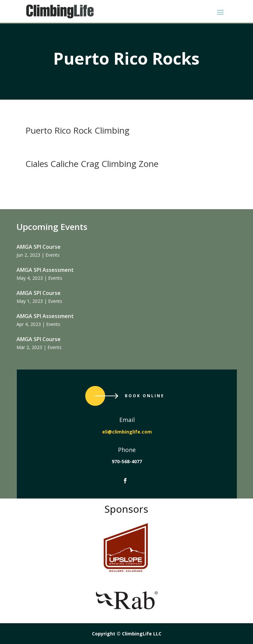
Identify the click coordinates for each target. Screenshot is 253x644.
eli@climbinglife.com (127, 432)
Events (53, 255)
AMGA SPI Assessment (45, 270)
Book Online (145, 396)
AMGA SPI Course (39, 247)
